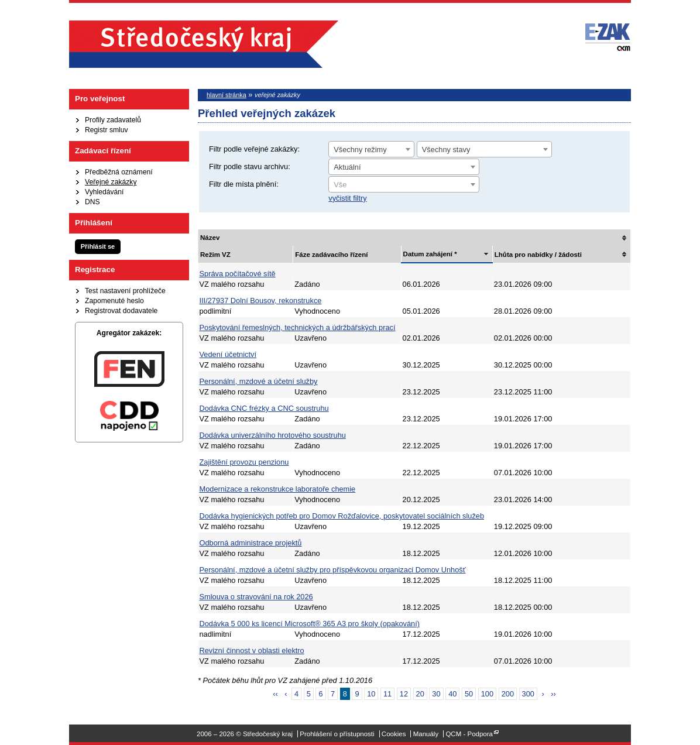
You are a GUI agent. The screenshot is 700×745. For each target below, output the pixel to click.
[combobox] (371, 149)
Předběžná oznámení (119, 172)
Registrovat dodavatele (121, 311)
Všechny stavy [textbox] (446, 150)
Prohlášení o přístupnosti (337, 734)
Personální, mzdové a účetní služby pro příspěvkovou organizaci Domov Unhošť (333, 570)
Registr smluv (107, 130)
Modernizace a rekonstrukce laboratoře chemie (278, 489)
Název (210, 238)
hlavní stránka (227, 95)
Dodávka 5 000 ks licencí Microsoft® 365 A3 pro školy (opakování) (310, 624)
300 (528, 694)
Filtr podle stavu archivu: (250, 166)
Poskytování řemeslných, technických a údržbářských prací (298, 327)
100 (487, 694)
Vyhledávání (104, 192)
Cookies (394, 734)
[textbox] (404, 185)
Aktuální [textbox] (347, 167)
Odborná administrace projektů (251, 543)
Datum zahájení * (430, 254)
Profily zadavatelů (113, 120)
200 (508, 694)
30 (436, 694)
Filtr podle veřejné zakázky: (254, 149)
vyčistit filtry (347, 198)
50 (469, 694)
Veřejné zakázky (111, 182)
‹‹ (275, 694)
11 (387, 694)
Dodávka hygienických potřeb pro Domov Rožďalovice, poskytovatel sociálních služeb (342, 516)
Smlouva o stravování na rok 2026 (256, 597)
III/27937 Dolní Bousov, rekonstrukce (261, 301)
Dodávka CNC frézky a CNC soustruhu (264, 408)
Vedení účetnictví (228, 354)
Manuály (426, 734)
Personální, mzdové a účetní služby (259, 381)
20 (420, 694)
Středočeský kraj (204, 44)
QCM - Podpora (469, 734)
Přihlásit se (98, 246)
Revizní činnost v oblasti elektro (252, 650)
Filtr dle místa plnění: (244, 184)
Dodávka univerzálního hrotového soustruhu (273, 435)
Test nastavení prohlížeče (125, 291)
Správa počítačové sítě (238, 274)
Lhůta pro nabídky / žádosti (538, 255)
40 (452, 694)
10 (371, 694)
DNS (92, 202)
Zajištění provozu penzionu (244, 462)
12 (404, 694)
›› (553, 694)
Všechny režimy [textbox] (360, 150)
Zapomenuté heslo (114, 301)
